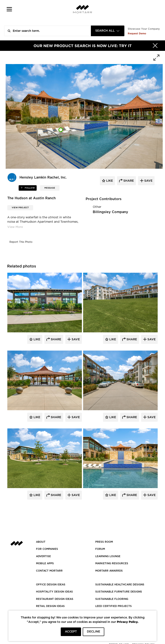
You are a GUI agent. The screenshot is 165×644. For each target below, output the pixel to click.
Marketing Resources (112, 563)
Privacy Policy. (128, 622)
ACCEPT (71, 632)
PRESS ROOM (104, 542)
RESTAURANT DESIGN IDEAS (55, 599)
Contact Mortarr (49, 571)
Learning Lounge (108, 556)
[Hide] (155, 46)
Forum (100, 549)
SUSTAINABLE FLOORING (112, 599)
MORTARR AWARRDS (109, 571)
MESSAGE (50, 188)
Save (75, 339)
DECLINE (93, 632)
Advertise (43, 556)
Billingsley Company (110, 212)
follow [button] (29, 188)
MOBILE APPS (45, 563)
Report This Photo (21, 242)
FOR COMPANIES (47, 549)
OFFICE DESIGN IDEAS (51, 585)
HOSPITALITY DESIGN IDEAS (54, 592)
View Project (20, 208)
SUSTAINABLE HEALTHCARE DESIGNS (120, 585)
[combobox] (108, 31)
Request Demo (137, 33)
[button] (9, 9)
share (128, 181)
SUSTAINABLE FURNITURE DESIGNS (119, 592)
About (41, 542)
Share (55, 339)
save (148, 181)
